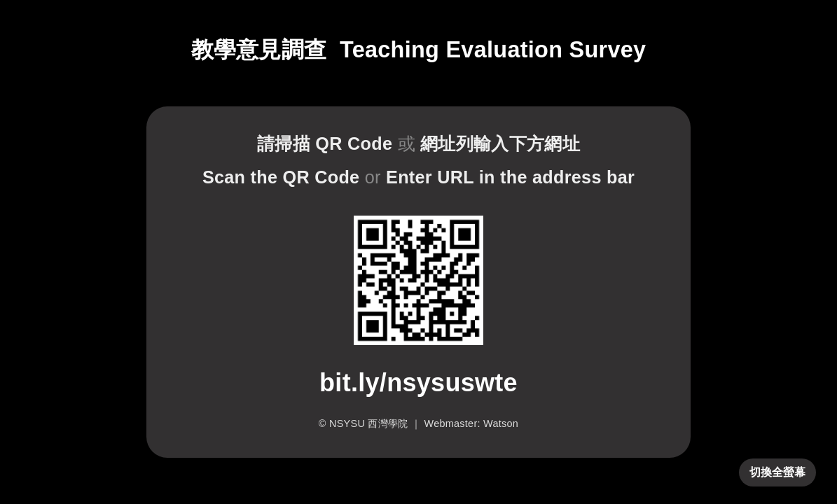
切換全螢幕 (777, 472)
